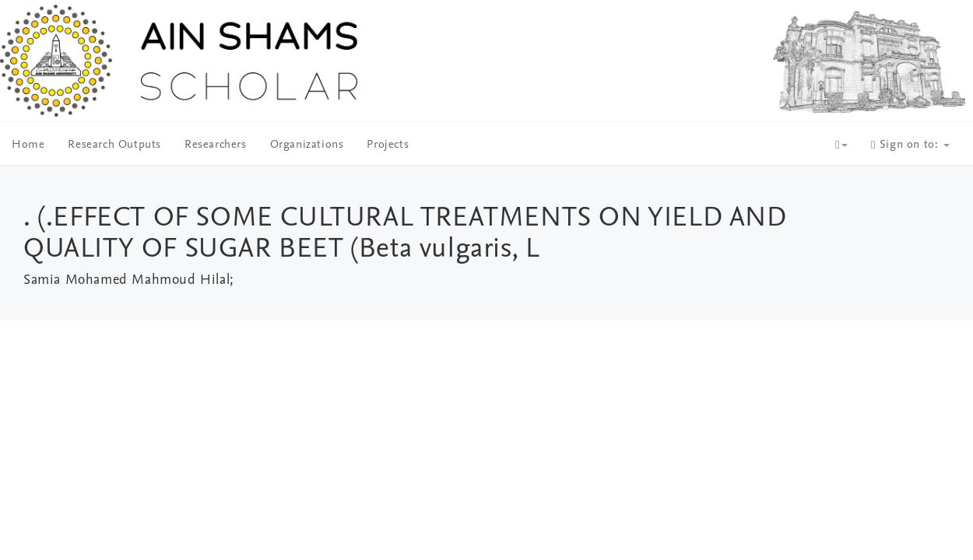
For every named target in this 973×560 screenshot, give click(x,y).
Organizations (307, 145)
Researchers (216, 145)
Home (28, 145)
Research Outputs (114, 145)
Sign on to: (910, 145)
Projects (388, 145)
